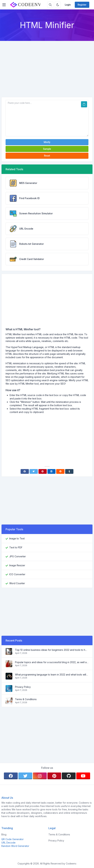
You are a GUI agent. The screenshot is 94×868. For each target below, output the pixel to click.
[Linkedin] (52, 471)
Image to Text (17, 538)
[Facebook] (25, 471)
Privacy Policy (23, 687)
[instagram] (40, 776)
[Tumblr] (69, 471)
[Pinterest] (43, 471)
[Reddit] (60, 471)
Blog (4, 834)
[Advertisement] (47, 66)
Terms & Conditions (26, 699)
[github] (69, 776)
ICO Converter (17, 574)
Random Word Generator (15, 846)
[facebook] (11, 776)
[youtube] (83, 776)
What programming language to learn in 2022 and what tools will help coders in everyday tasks (52, 675)
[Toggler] (4, 5)
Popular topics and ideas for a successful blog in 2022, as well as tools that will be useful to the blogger (52, 662)
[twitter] (25, 776)
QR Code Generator (12, 839)
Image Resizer (17, 565)
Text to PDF (16, 547)
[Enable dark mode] (58, 5)
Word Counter (17, 583)
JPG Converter (18, 556)
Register (82, 5)
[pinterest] (54, 776)
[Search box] (50, 5)
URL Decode (8, 843)
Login (68, 5)
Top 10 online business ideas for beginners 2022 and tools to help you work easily (52, 650)
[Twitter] (34, 471)
